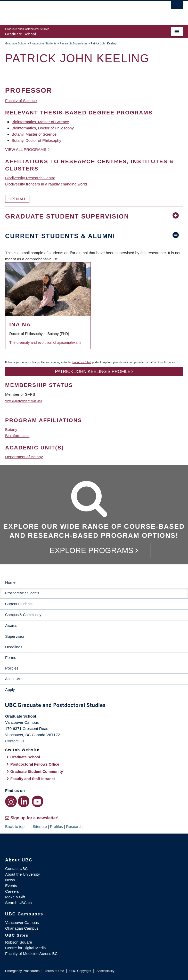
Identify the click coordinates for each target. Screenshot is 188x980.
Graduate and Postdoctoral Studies (94, 706)
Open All (17, 199)
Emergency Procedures (22, 971)
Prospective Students (43, 43)
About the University (22, 874)
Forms (11, 658)
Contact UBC (17, 869)
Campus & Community (23, 615)
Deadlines (14, 647)
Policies (12, 668)
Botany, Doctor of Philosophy (36, 140)
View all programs (26, 149)
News (10, 880)
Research (74, 826)
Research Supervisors (73, 43)
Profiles (56, 826)
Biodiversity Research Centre (30, 178)
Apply (10, 690)
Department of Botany (24, 457)
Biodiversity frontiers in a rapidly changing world (46, 184)
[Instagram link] (11, 801)
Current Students (19, 604)
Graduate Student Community (37, 772)
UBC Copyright (80, 971)
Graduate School (16, 43)
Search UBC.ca (18, 903)
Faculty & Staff (82, 362)
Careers (12, 891)
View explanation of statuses (23, 401)
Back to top (17, 826)
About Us (13, 679)
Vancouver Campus (22, 923)
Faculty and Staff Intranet (33, 779)
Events (11, 886)
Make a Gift (15, 897)
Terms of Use (54, 971)
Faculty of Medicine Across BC (31, 954)
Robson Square (19, 942)
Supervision (15, 636)
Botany (11, 429)
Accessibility (105, 971)
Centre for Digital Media (26, 948)
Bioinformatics (17, 436)
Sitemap (40, 826)
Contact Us (15, 741)
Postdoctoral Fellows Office (35, 764)
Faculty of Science (21, 101)
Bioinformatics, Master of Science (40, 122)
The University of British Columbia (67, 11)
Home (10, 582)
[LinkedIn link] (24, 801)
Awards (11, 626)
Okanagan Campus (22, 928)
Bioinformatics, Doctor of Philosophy (43, 128)
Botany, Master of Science (34, 134)
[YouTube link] (38, 801)
